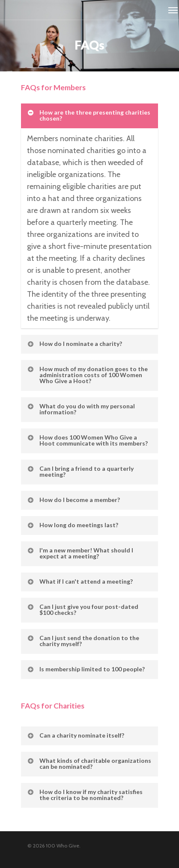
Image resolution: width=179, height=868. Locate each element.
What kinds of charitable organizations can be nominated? (89, 763)
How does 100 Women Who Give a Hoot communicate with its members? (87, 440)
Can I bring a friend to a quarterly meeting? (80, 471)
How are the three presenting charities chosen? (88, 115)
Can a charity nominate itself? (75, 735)
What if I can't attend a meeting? (80, 581)
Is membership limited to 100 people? (86, 669)
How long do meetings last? (72, 525)
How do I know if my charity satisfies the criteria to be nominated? (85, 795)
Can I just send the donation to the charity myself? (83, 641)
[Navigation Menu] (173, 10)
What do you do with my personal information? (81, 409)
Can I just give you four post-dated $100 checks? (82, 610)
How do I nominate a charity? (74, 344)
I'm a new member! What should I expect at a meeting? (80, 553)
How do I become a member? (73, 500)
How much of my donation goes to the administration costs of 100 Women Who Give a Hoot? (87, 375)
